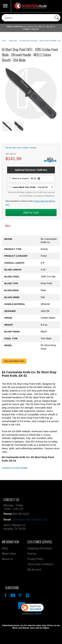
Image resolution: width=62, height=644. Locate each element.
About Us (7, 559)
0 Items (56, 6)
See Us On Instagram (27, 595)
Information (10, 542)
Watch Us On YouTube (13, 595)
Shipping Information (40, 548)
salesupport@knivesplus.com (30, 519)
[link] (31, 608)
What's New (9, 554)
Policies (32, 554)
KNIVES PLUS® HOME (15, 468)
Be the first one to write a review (21, 148)
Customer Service (40, 542)
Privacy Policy (35, 559)
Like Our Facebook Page (5, 595)
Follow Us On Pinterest (20, 595)
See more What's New (14, 361)
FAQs (5, 548)
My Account (34, 569)
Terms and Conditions (41, 564)
